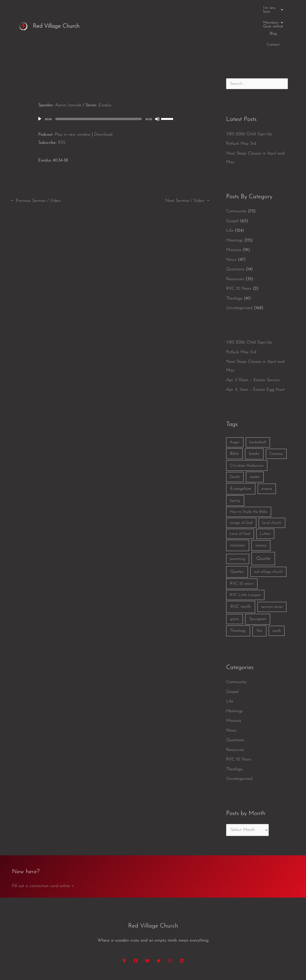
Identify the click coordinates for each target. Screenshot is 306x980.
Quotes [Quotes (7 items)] (237, 535)
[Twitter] (159, 924)
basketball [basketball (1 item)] (258, 406)
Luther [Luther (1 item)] (265, 497)
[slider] (99, 82)
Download (103, 98)
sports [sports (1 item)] (234, 582)
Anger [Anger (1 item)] (235, 406)
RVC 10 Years (239, 252)
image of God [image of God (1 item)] (241, 486)
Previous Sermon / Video (35, 164)
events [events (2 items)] (267, 452)
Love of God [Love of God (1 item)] (240, 497)
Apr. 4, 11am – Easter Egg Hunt (255, 353)
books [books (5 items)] (254, 417)
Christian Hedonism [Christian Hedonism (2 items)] (247, 429)
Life (230, 194)
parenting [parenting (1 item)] (238, 522)
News (231, 223)
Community (236, 174)
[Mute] (157, 82)
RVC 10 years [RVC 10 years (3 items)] (242, 547)
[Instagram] (170, 924)
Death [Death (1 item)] (235, 440)
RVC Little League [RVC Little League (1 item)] (245, 558)
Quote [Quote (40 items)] (263, 522)
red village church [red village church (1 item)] (268, 535)
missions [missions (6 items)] (238, 509)
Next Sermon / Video (188, 164)
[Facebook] (136, 924)
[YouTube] (147, 924)
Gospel (232, 184)
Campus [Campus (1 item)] (276, 417)
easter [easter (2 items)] (255, 440)
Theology (234, 262)
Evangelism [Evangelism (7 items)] (241, 452)
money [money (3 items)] (261, 509)
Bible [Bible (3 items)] (234, 417)
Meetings (235, 204)
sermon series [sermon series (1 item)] (272, 570)
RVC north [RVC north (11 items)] (241, 570)
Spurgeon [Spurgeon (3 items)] (258, 582)
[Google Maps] (124, 924)
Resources (235, 242)
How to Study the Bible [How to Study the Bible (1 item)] (249, 475)
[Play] (40, 82)
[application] (110, 82)
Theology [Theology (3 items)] (238, 594)
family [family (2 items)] (235, 464)
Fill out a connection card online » (43, 849)
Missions (234, 213)
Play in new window (73, 98)
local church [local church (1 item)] (272, 486)
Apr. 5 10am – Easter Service (253, 343)
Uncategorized (239, 271)
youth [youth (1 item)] (277, 594)
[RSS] (182, 924)
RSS (62, 106)
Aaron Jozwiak (68, 68)
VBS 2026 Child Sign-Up (249, 97)
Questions (235, 233)
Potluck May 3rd (241, 107)
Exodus (105, 68)
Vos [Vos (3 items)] (259, 594)
